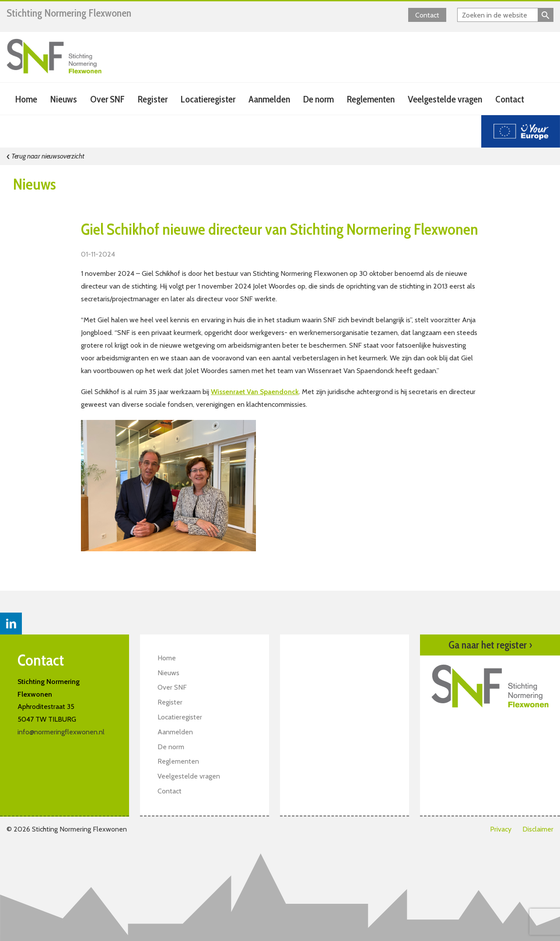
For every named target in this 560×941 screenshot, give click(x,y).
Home (26, 99)
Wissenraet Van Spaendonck (255, 392)
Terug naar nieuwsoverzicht (45, 156)
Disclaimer (538, 829)
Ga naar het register (490, 645)
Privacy (501, 829)
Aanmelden (269, 99)
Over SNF (107, 99)
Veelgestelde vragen (445, 99)
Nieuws (64, 99)
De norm (318, 99)
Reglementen (371, 99)
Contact (427, 15)
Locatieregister (208, 99)
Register (153, 99)
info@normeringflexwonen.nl (61, 732)
